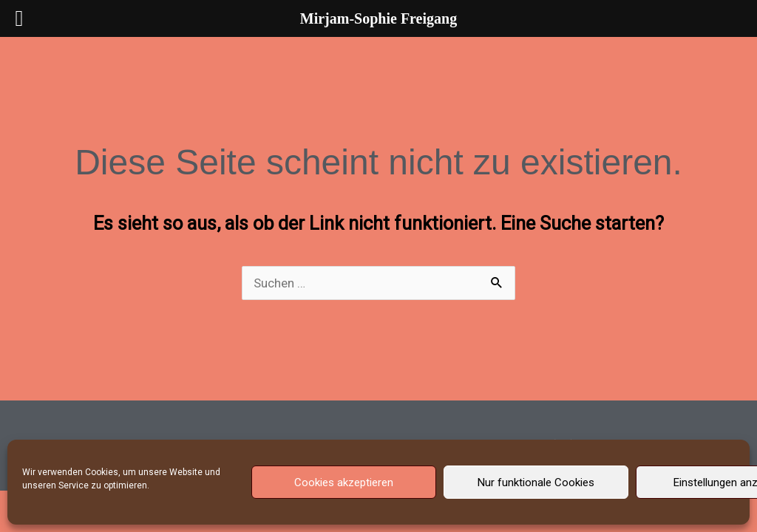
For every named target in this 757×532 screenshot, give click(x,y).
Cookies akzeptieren (344, 482)
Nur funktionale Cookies (536, 482)
